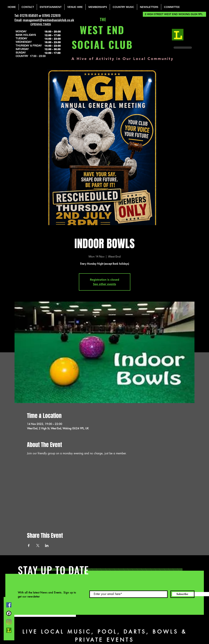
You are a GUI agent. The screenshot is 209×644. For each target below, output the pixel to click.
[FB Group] (9, 613)
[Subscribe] (182, 594)
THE (102, 20)
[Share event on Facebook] (29, 545)
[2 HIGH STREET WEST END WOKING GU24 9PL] (174, 14)
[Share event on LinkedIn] (47, 545)
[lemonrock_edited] (178, 35)
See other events (104, 284)
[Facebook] (9, 605)
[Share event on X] (38, 545)
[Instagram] (9, 622)
